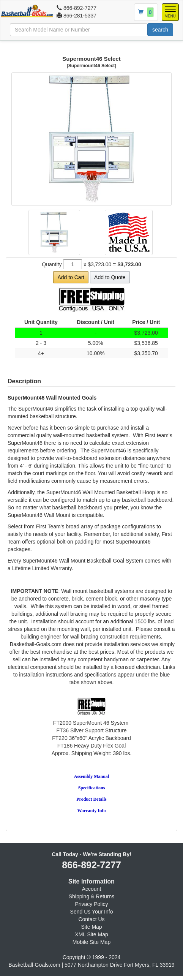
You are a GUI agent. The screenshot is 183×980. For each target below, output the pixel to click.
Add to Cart (71, 277)
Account (92, 889)
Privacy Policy (91, 904)
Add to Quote (110, 277)
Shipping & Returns (92, 896)
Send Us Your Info (92, 912)
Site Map (91, 927)
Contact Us (91, 919)
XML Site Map (91, 934)
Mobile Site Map (91, 942)
